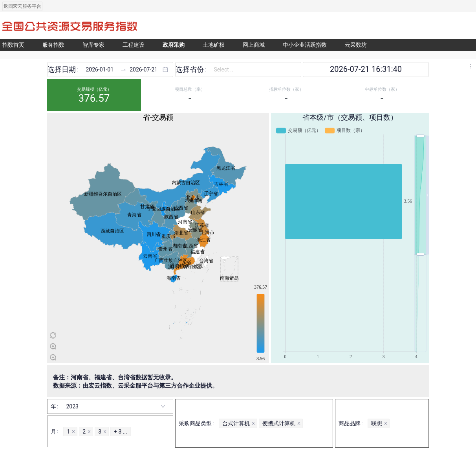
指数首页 (13, 45)
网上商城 (254, 45)
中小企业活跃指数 (305, 45)
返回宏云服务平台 (22, 6)
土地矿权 (214, 45)
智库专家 (93, 45)
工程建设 (134, 45)
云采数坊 (356, 45)
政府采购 (174, 45)
